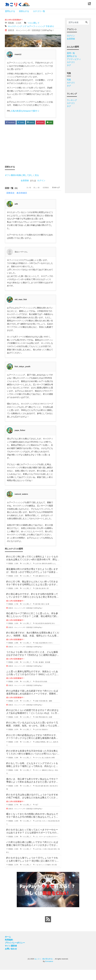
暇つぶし (53, 574)
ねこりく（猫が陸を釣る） (44, 969)
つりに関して (33, 23)
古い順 (22, 198)
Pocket (46, 122)
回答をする (24, 11)
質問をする (10, 11)
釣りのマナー (53, 847)
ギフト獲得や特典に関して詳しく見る (22, 181)
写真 (69, 80)
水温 (40, 653)
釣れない (52, 780)
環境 (44, 653)
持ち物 (47, 574)
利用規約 (9, 950)
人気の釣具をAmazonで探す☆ (24, 111)
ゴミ (37, 847)
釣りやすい (49, 653)
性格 (43, 740)
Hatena (34, 122)
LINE (9, 128)
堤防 (42, 796)
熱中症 (49, 634)
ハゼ (37, 875)
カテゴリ (71, 62)
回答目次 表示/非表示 (17, 203)
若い (47, 711)
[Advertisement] (33, 150)
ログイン (41, 186)
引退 (40, 711)
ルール (46, 847)
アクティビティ (74, 59)
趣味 (40, 586)
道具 (55, 752)
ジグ (24, 26)
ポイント (38, 780)
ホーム (8, 947)
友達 (47, 768)
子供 (48, 26)
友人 (43, 768)
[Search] (86, 22)
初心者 (41, 599)
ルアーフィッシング (36, 26)
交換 (37, 599)
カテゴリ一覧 (39, 11)
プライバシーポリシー (15, 953)
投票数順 (43, 198)
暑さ (37, 672)
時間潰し (43, 752)
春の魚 (52, 796)
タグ (69, 65)
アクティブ (55, 198)
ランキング (72, 100)
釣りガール (46, 586)
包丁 (37, 815)
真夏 (49, 672)
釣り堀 (54, 875)
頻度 (51, 727)
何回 (37, 727)
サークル (38, 768)
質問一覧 (71, 53)
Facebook (11, 122)
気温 (37, 653)
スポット (45, 831)
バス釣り (45, 859)
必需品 (38, 752)
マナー (41, 847)
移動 (43, 780)
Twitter (23, 122)
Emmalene (49, 971)
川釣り (43, 614)
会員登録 (25, 186)
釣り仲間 (52, 768)
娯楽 (37, 711)
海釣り (49, 875)
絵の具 (40, 692)
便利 (43, 574)
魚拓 (46, 692)
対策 (39, 614)
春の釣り (47, 796)
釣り (52, 26)
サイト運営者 (11, 956)
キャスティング (15, 26)
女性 (37, 586)
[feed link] (48, 929)
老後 (44, 711)
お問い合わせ (11, 959)
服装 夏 (44, 672)
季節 (40, 727)
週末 (44, 727)
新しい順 (32, 198)
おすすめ (38, 574)
